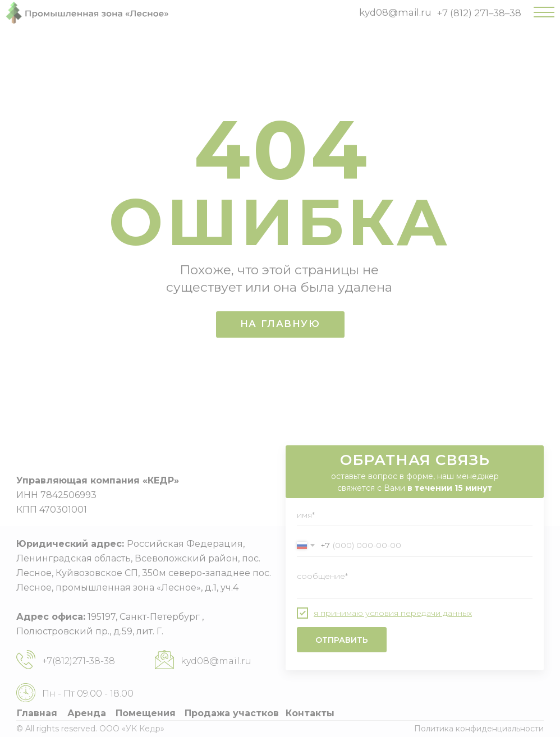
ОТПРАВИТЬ (342, 640)
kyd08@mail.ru (395, 12)
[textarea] (415, 582)
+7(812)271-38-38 (79, 661)
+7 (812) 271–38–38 (479, 13)
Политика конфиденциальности (479, 729)
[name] (415, 515)
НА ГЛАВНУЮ (280, 324)
